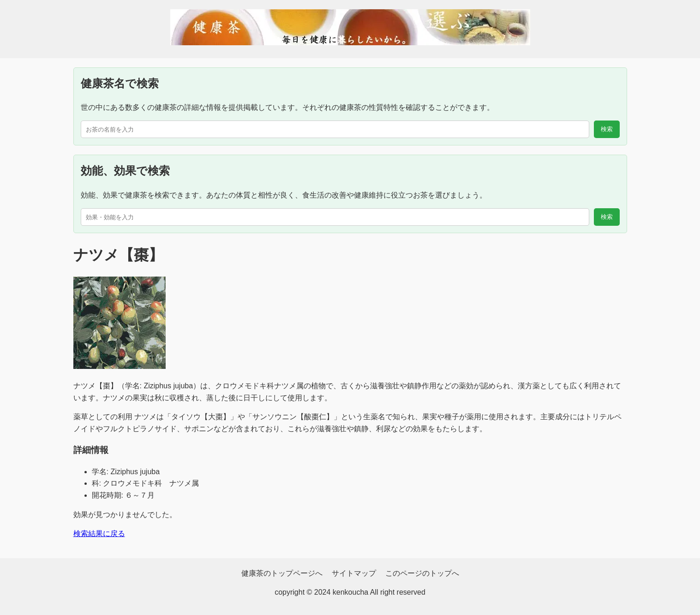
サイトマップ (354, 573)
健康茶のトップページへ (282, 573)
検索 (607, 129)
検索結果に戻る (99, 534)
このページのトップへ (422, 573)
